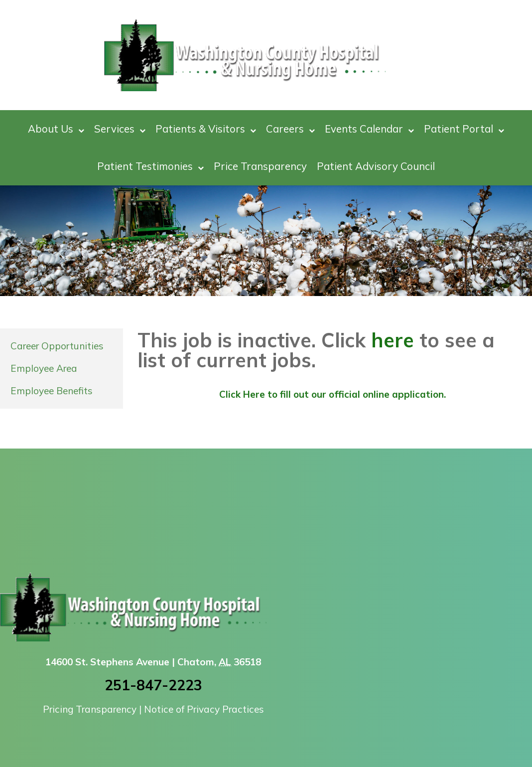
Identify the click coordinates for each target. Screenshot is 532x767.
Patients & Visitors (206, 129)
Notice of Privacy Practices (204, 709)
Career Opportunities (57, 346)
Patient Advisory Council (376, 166)
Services (120, 129)
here (393, 340)
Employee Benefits (52, 391)
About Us (56, 129)
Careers (290, 129)
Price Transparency (260, 166)
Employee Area (44, 368)
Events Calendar (369, 129)
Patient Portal (464, 129)
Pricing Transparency (90, 709)
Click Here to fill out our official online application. (332, 394)
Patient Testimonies (150, 166)
